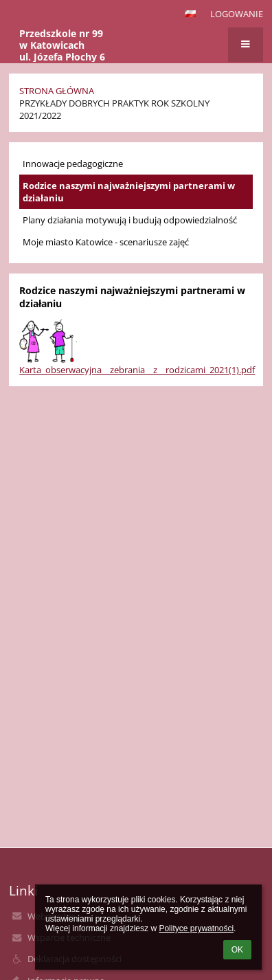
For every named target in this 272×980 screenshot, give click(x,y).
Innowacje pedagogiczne (73, 164)
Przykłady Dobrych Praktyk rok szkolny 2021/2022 (114, 109)
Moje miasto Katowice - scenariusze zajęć (106, 242)
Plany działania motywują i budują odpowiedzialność (130, 220)
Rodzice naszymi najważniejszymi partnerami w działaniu (129, 192)
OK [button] (237, 950)
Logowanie (237, 14)
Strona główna (57, 91)
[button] (190, 14)
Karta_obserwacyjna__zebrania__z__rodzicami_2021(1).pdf (137, 370)
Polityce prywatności (196, 928)
